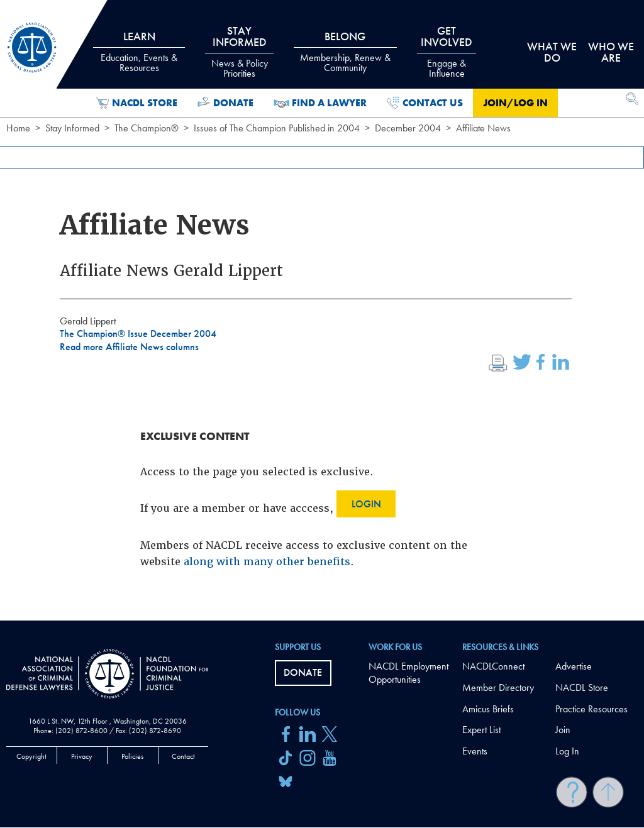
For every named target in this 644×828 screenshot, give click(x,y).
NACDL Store (137, 103)
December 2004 (408, 128)
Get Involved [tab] (447, 52)
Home (18, 128)
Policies (132, 756)
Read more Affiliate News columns (129, 347)
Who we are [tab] (611, 52)
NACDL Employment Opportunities (408, 673)
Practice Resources (591, 709)
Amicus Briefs (488, 709)
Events (475, 751)
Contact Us (425, 103)
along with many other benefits (267, 562)
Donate (225, 103)
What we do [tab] (552, 52)
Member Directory (498, 687)
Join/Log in (515, 103)
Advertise (574, 666)
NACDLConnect (493, 666)
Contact (183, 756)
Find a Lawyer (320, 103)
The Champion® (147, 128)
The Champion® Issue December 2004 (138, 334)
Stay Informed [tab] (239, 52)
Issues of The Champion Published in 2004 (277, 128)
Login (366, 504)
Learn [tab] (139, 52)
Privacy (82, 756)
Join (563, 730)
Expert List (481, 730)
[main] (322, 310)
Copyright (31, 756)
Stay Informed (72, 128)
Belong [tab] (346, 52)
